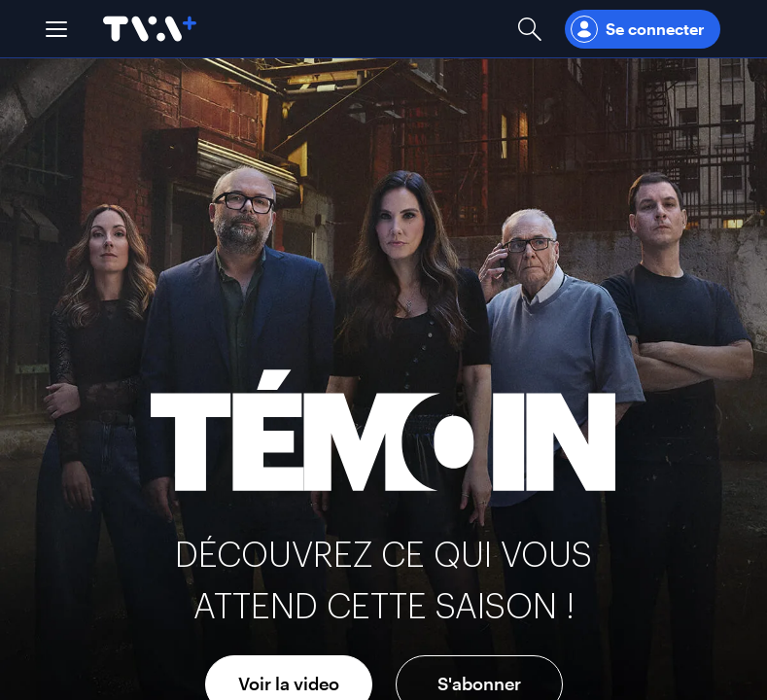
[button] (56, 29)
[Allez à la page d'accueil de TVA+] (150, 29)
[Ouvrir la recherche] (530, 29)
